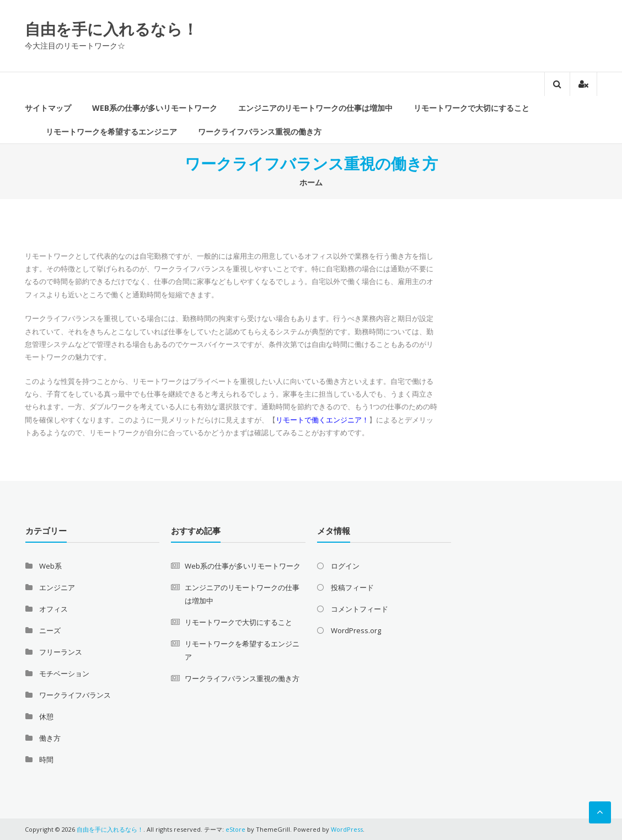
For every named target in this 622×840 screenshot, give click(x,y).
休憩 (46, 716)
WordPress (347, 829)
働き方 (50, 738)
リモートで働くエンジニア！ (322, 420)
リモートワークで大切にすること (471, 108)
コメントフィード (360, 609)
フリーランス (61, 652)
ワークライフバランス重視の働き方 (260, 132)
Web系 (50, 566)
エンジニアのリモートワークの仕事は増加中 (315, 108)
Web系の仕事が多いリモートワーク (155, 108)
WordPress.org (356, 630)
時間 (46, 759)
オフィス (53, 609)
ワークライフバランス (75, 695)
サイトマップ (48, 108)
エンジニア (57, 587)
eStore (235, 829)
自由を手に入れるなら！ (111, 29)
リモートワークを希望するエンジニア (111, 132)
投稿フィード (352, 587)
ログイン (345, 566)
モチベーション (64, 673)
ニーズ (50, 630)
